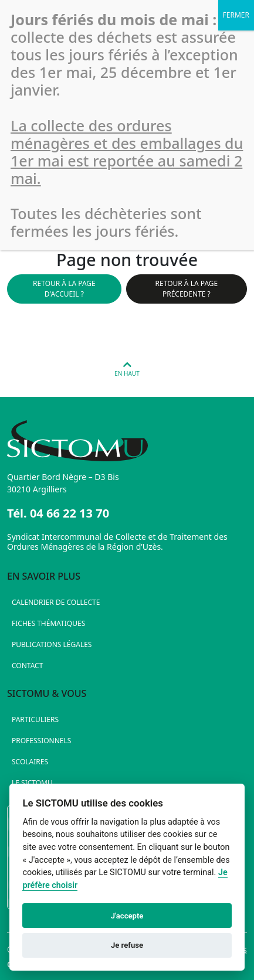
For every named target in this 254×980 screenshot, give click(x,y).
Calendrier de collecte (56, 602)
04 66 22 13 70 (70, 513)
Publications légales (52, 644)
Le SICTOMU (32, 783)
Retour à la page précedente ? (187, 289)
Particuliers (35, 719)
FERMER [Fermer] (236, 15)
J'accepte (127, 916)
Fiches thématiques (48, 623)
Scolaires (30, 762)
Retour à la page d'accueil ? (64, 289)
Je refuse (127, 945)
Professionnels (41, 741)
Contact (27, 666)
